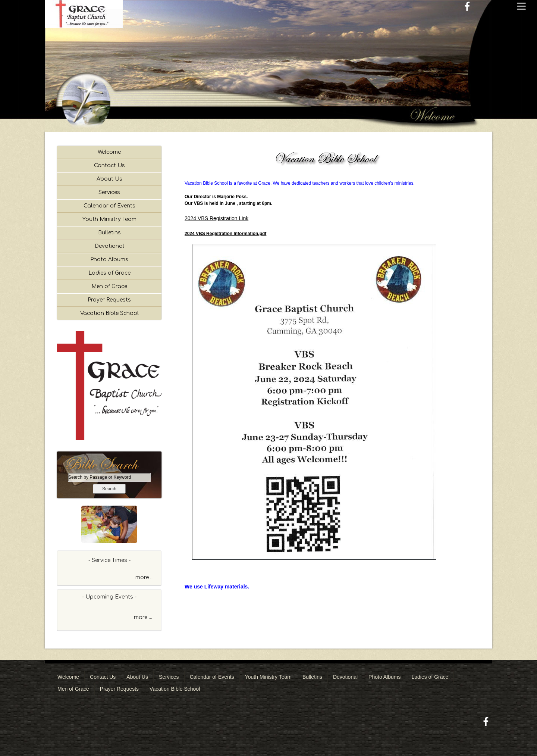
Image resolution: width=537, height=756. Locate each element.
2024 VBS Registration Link (216, 218)
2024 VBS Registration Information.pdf (225, 234)
